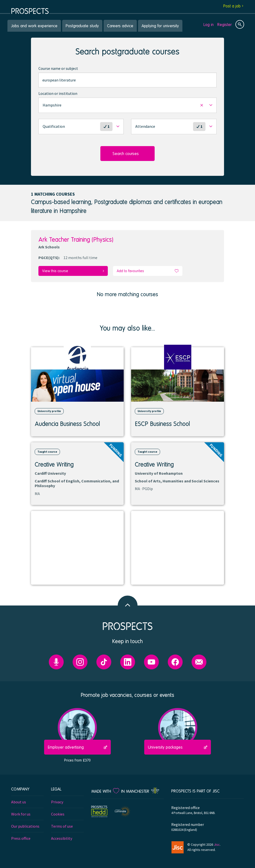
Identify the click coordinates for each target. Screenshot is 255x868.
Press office (21, 838)
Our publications (25, 826)
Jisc (217, 844)
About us (19, 802)
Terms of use (62, 826)
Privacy (57, 802)
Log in (209, 24)
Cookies (58, 814)
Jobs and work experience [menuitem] (34, 26)
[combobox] (127, 80)
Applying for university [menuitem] (160, 26)
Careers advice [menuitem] (120, 26)
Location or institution (58, 93)
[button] (127, 105)
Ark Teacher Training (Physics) (76, 239)
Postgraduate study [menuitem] (82, 26)
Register (225, 24)
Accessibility (62, 838)
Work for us (21, 814)
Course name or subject (58, 68)
